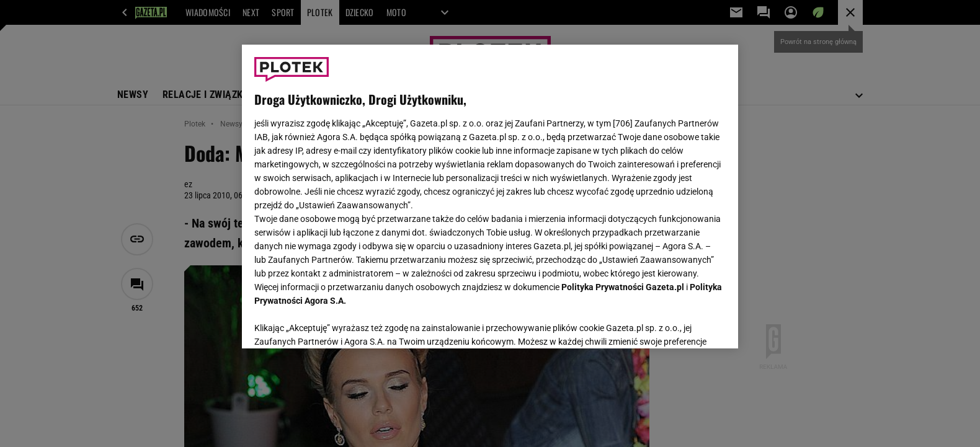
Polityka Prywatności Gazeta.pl (623, 287)
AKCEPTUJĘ (684, 324)
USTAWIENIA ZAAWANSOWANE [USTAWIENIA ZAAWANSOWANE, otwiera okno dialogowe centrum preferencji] (335, 324)
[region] (490, 197)
